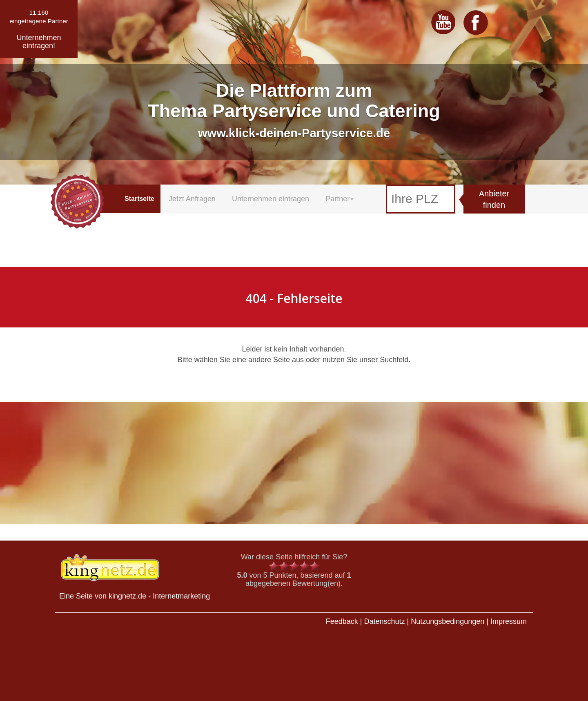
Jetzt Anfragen (192, 199)
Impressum (509, 621)
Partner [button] (340, 199)
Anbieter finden (494, 199)
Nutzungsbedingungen (448, 621)
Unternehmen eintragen (271, 199)
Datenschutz (384, 621)
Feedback (342, 621)
